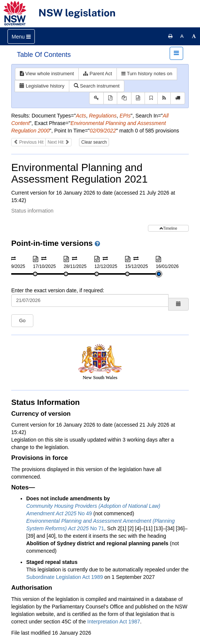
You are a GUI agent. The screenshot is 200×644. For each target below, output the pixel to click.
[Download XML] (138, 98)
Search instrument (97, 86)
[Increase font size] (194, 36)
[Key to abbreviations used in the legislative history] (96, 98)
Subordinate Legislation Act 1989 (65, 577)
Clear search (94, 142)
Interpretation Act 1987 (114, 622)
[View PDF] (110, 98)
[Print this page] (170, 36)
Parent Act (98, 74)
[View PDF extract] (124, 98)
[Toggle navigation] (21, 36)
